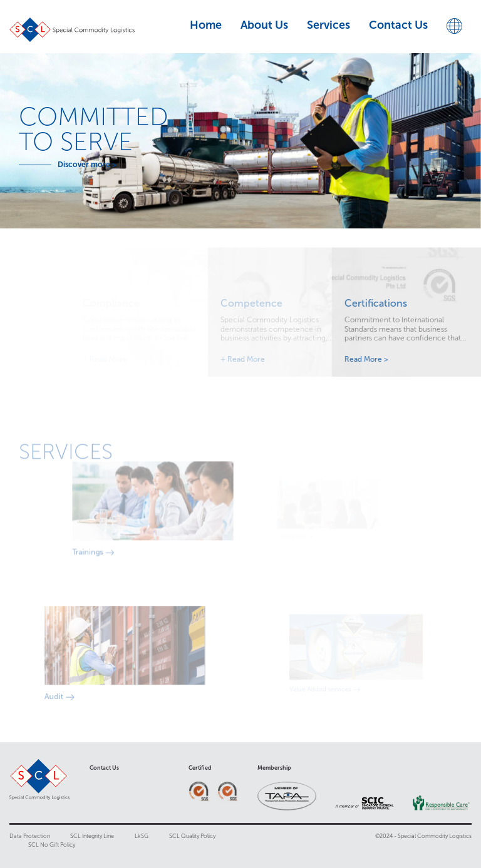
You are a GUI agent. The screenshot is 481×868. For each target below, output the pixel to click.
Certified (200, 768)
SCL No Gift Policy (52, 845)
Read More (256, 359)
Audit (69, 691)
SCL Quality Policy (192, 836)
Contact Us (104, 768)
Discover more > (80, 165)
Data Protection (30, 836)
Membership (274, 768)
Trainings (115, 546)
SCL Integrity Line (92, 836)
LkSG (142, 836)
